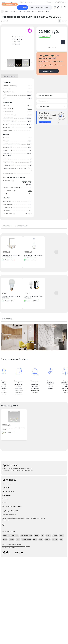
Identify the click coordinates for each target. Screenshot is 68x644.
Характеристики (10, 76)
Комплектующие (22, 226)
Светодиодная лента (26, 536)
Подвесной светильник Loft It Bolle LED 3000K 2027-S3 (11, 256)
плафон (30, 112)
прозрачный (28, 118)
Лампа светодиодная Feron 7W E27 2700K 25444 (11, 297)
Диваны (48, 536)
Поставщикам (7, 495)
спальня (25, 183)
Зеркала (12, 539)
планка (30, 191)
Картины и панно (26, 539)
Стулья (62, 536)
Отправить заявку (49, 71)
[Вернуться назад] (2, 11)
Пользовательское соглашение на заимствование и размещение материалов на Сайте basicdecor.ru (16, 546)
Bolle (18, 44)
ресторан (29, 184)
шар (30, 127)
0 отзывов (5, 21)
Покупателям (6, 484)
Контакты (5, 499)
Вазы (18, 539)
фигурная (29, 124)
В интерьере (8, 319)
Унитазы (47, 539)
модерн (29, 95)
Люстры (37, 536)
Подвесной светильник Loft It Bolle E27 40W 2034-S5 (14, 429)
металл (30, 121)
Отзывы (5, 503)
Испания (29, 92)
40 (31, 162)
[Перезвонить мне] (52, 118)
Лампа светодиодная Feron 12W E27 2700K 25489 (34, 297)
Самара (49, 2)
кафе (30, 183)
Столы (5, 539)
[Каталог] (22, 8)
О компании (6, 488)
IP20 (30, 188)
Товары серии (7, 226)
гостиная (25, 181)
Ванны (41, 539)
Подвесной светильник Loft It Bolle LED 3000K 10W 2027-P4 (33, 256)
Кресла (55, 536)
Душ (61, 539)
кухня (29, 181)
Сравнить (63, 21)
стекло (30, 115)
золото (30, 109)
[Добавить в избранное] (20, 239)
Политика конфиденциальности (12, 506)
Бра (43, 536)
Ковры (35, 539)
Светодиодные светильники (11, 536)
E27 (31, 159)
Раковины (55, 539)
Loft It (18, 42)
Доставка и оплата (8, 491)
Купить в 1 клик (52, 48)
